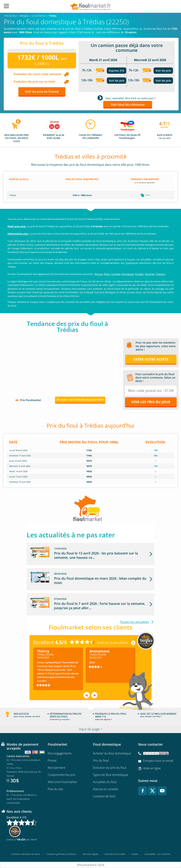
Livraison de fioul (104, 796)
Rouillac (139, 274)
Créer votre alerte (151, 359)
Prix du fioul (101, 760)
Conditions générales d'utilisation (61, 854)
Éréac (107, 274)
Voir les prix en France (42, 91)
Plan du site (55, 789)
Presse (52, 760)
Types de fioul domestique (111, 775)
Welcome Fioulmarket (62, 782)
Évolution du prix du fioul (110, 768)
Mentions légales (91, 854)
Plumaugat (128, 274)
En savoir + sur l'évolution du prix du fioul (80, 400)
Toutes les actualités (135, 622)
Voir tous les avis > (133, 707)
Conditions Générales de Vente (25, 854)
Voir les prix (117, 81)
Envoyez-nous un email (158, 761)
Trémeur (160, 274)
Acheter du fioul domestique (112, 753)
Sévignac (150, 274)
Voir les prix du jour (151, 402)
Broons (99, 274)
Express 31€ (117, 71)
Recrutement (56, 768)
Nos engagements (60, 753)
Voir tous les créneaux (128, 104)
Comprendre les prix (62, 775)
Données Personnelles (115, 854)
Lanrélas (116, 274)
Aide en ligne (152, 768)
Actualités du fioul (105, 782)
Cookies (135, 854)
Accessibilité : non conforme (157, 854)
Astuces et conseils (106, 789)
